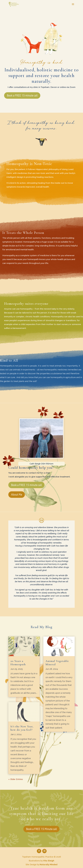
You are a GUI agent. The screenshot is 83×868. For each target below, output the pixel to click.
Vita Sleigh (49, 861)
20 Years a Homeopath (18, 663)
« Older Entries (16, 779)
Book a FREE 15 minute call (22, 95)
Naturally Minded (49, 864)
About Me (17, 495)
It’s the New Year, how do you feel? (22, 728)
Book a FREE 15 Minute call (41, 829)
